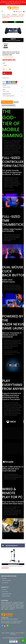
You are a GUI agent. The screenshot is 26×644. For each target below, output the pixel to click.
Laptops (3, 602)
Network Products (20, 608)
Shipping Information (7, 594)
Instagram (5, 626)
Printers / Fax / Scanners (7, 606)
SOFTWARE (11, 609)
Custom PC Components (18, 602)
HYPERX (21, 604)
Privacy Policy (5, 583)
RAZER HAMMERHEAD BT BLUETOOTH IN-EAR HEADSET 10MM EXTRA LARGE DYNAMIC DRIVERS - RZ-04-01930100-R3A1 (13, 566)
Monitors (23, 605)
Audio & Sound (4, 605)
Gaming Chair (12, 605)
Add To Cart (8, 73)
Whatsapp (8, 626)
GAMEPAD (14, 15)
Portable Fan (13, 608)
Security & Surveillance (6, 604)
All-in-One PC (16, 606)
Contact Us (5, 589)
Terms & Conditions (6, 580)
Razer (9, 15)
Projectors (18, 605)
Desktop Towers (9, 602)
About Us (4, 578)
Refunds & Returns (6, 596)
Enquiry (16, 102)
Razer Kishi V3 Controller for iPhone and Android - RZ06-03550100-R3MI (13, 16)
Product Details (7, 102)
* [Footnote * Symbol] (11, 174)
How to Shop (5, 592)
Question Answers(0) (8, 105)
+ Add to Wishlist (8, 57)
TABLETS (7, 608)
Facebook (2, 626)
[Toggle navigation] (2, 11)
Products (12, 633)
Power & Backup (15, 604)
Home (4, 15)
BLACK (5, 66)
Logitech (6, 609)
